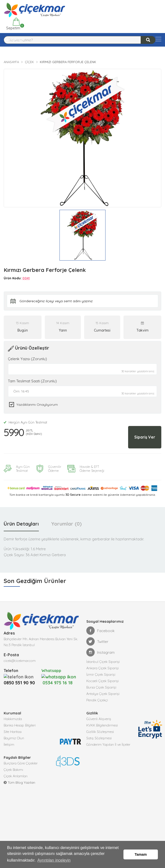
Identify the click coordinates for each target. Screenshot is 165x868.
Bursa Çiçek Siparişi (101, 687)
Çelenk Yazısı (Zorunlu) (27, 359)
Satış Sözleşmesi (99, 738)
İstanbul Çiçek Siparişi (103, 662)
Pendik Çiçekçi (97, 700)
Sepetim (13, 24)
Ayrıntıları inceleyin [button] (54, 860)
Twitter (97, 641)
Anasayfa (11, 62)
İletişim (9, 744)
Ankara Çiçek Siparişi (103, 668)
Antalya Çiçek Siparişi (103, 694)
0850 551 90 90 (19, 683)
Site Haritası (13, 732)
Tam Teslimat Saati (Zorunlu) (32, 381)
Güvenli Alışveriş (99, 719)
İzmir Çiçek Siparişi (101, 674)
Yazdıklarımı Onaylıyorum (37, 405)
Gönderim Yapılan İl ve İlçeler (108, 744)
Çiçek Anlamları (16, 776)
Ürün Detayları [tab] (21, 524)
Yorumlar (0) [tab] (66, 524)
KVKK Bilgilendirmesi (102, 725)
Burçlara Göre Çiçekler (21, 763)
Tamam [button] (141, 854)
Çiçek (29, 62)
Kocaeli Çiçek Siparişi (103, 681)
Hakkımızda (13, 719)
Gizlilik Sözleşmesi (100, 732)
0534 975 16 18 (59, 680)
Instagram (100, 652)
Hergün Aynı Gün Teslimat (25, 422)
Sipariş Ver (145, 437)
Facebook (100, 631)
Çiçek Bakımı (13, 770)
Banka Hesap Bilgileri (20, 725)
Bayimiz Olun (14, 738)
